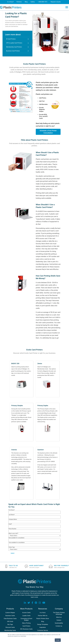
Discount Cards (10, 628)
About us (59, 617)
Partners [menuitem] (19, 2)
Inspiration (43, 628)
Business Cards (10, 616)
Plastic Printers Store (43, 619)
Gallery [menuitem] (33, 2)
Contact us (59, 626)
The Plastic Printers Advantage (59, 614)
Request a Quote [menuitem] (56, 2)
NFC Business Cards (26, 629)
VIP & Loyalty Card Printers (14, 43)
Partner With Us (43, 616)
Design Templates (43, 624)
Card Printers (26, 626)
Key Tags (10, 624)
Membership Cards (10, 630)
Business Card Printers (13, 51)
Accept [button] (58, 640)
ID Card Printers (11, 39)
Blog (43, 622)
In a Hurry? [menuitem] (10, 2)
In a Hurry (43, 613)
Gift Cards (10, 622)
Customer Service (43, 630)
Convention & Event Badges (26, 619)
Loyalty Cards (26, 616)
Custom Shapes (10, 613)
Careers (59, 620)
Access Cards (26, 613)
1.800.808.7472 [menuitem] (43, 2)
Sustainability (59, 623)
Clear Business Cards (10, 619)
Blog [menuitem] (26, 2)
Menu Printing (26, 623)
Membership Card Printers (14, 47)
